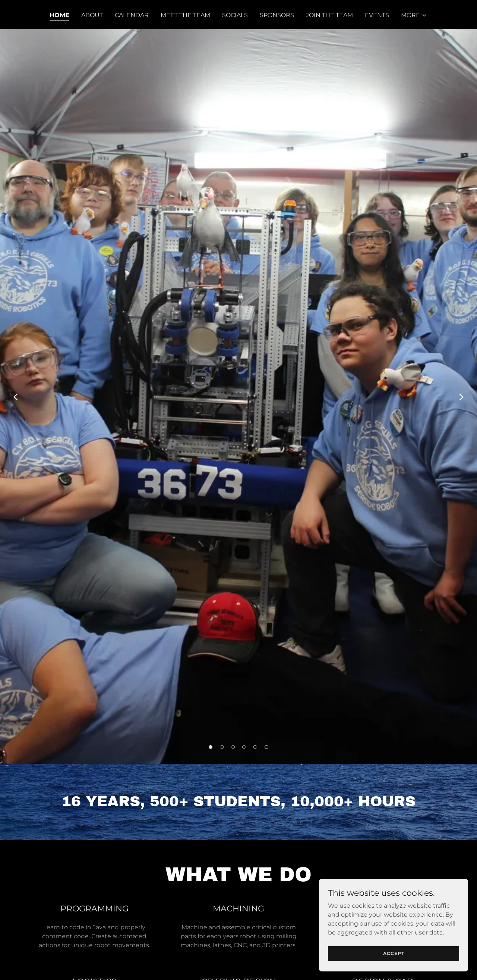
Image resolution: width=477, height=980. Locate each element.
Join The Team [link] (329, 15)
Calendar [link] (132, 15)
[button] (414, 15)
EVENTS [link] (377, 15)
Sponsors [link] (277, 15)
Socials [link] (235, 15)
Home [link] (59, 15)
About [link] (92, 15)
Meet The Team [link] (185, 15)
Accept (394, 969)
